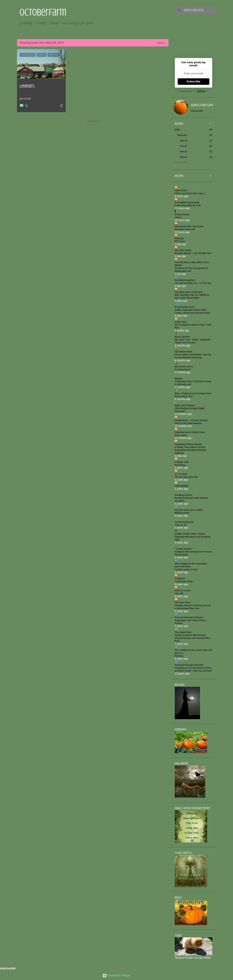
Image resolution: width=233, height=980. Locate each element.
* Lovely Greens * (184, 549)
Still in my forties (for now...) (190, 193)
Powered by (193, 91)
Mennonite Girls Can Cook (189, 226)
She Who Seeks (183, 250)
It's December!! (183, 369)
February (182, 135)
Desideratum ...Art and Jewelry (191, 420)
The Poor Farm (183, 602)
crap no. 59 (181, 525)
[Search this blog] (199, 10)
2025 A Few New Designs (188, 423)
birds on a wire (183, 590)
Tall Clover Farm (184, 352)
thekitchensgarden (185, 280)
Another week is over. (186, 569)
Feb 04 (183, 157)
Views (178, 217)
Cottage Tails (182, 462)
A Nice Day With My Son (188, 205)
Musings (179, 238)
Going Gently (182, 214)
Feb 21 (183, 146)
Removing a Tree (184, 396)
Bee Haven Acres (184, 367)
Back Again (181, 435)
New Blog (180, 465)
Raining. (179, 656)
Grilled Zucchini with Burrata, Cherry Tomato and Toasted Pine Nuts (192, 638)
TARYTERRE (182, 486)
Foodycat (180, 579)
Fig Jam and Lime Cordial (189, 510)
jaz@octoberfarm (202, 105)
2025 (177, 130)
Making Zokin (182, 513)
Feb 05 (183, 152)
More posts (94, 121)
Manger (179, 379)
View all (161, 43)
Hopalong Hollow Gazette (188, 444)
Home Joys (181, 322)
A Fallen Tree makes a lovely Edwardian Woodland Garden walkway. (191, 450)
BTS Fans (180, 241)
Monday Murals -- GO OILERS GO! (193, 253)
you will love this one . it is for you (193, 283)
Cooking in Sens (184, 495)
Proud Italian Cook (185, 307)
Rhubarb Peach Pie (185, 229)
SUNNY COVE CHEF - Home (190, 534)
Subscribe (194, 81)
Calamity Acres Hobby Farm (190, 432)
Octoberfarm (43, 12)
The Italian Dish (183, 632)
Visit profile (197, 111)
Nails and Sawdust (185, 405)
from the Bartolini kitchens (189, 617)
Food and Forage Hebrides (189, 665)
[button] (61, 106)
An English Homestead (187, 202)
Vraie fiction (181, 190)
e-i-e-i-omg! (181, 474)
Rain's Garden (182, 337)
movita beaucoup (184, 522)
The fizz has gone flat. (186, 477)
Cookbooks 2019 (184, 581)
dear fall (179, 593)
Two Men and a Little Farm (189, 292)
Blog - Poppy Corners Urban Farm (193, 393)
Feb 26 (183, 141)
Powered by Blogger (117, 975)
